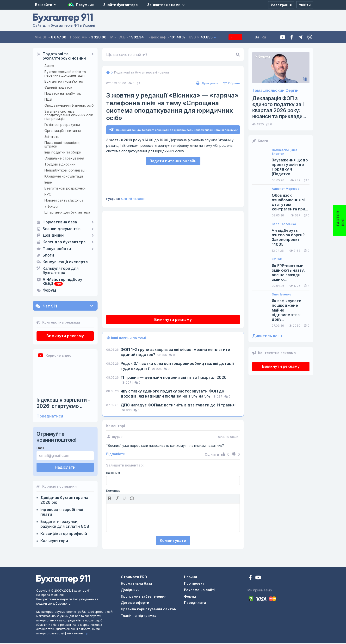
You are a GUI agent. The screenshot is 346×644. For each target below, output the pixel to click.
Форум (49, 290)
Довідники (53, 235)
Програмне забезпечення (144, 597)
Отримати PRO (134, 578)
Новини (191, 578)
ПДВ (48, 99)
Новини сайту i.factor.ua (64, 200)
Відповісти (116, 455)
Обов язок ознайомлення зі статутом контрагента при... (290, 202)
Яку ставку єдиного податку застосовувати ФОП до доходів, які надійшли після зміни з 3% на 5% (172, 394)
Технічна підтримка (139, 616)
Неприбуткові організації (65, 170)
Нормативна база (60, 222)
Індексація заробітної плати (62, 512)
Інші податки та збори (63, 152)
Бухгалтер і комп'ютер (64, 81)
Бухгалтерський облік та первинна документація (65, 74)
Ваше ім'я (113, 474)
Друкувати (207, 83)
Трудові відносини (60, 164)
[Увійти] (305, 5)
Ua (264, 37)
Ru (271, 37)
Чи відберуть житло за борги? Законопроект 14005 (288, 237)
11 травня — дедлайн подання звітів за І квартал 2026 (174, 378)
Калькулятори (54, 541)
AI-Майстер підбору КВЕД (62, 282)
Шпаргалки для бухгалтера (67, 212)
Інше (48, 182)
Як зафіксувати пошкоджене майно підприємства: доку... (287, 310)
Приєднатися (50, 416)
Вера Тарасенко (284, 224)
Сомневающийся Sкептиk (284, 152)
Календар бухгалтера (64, 242)
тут (86, 634)
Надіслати (65, 467)
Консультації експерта (65, 262)
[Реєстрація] (281, 5)
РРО (48, 194)
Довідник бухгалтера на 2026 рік (64, 500)
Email (40, 448)
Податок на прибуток (63, 93)
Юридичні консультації (64, 176)
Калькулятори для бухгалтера (61, 271)
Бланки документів (62, 229)
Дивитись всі (267, 336)
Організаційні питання (63, 131)
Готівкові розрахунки (62, 125)
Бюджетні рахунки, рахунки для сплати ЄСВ (65, 524)
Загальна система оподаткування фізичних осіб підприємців (69, 115)
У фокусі (51, 206)
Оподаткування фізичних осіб (69, 105)
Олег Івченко (281, 294)
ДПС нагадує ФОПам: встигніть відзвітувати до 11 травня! (178, 406)
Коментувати (173, 541)
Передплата (239, 37)
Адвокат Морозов (285, 189)
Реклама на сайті (200, 591)
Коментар (113, 491)
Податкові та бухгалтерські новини (64, 56)
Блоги (48, 255)
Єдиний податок (58, 87)
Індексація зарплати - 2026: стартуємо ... (63, 403)
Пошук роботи (57, 249)
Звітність (52, 137)
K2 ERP (277, 259)
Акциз (49, 66)
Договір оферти (135, 603)
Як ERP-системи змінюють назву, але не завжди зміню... (288, 273)
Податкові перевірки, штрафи (62, 144)
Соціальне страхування (64, 158)
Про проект (194, 584)
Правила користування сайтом (149, 610)
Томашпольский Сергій (275, 90)
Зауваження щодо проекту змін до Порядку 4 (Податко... (290, 167)
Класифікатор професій (64, 534)
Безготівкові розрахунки (65, 188)
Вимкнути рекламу (65, 336)
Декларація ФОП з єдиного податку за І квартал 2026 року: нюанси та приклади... (279, 107)
